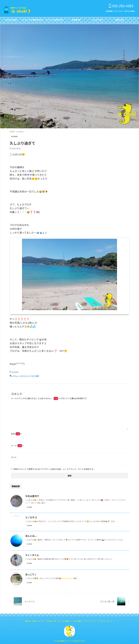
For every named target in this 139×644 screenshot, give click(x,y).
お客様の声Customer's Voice (76, 21)
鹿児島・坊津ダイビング (34, 620)
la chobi (15, 372)
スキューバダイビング (21, 375)
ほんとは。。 (31, 535)
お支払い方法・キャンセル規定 (58, 620)
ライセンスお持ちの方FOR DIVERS (54, 21)
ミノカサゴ (31, 517)
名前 (16, 433)
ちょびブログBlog (98, 21)
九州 (33, 375)
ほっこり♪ (31, 574)
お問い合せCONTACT (120, 21)
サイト (14, 457)
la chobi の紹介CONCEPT (11, 21)
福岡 (37, 375)
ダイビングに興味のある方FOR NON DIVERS (33, 21)
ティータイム (32, 554)
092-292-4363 (121, 6)
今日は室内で (32, 495)
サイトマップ (89, 620)
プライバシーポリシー (106, 620)
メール (17, 445)
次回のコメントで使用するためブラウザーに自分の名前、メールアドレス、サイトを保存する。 (54, 468)
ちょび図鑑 (77, 620)
